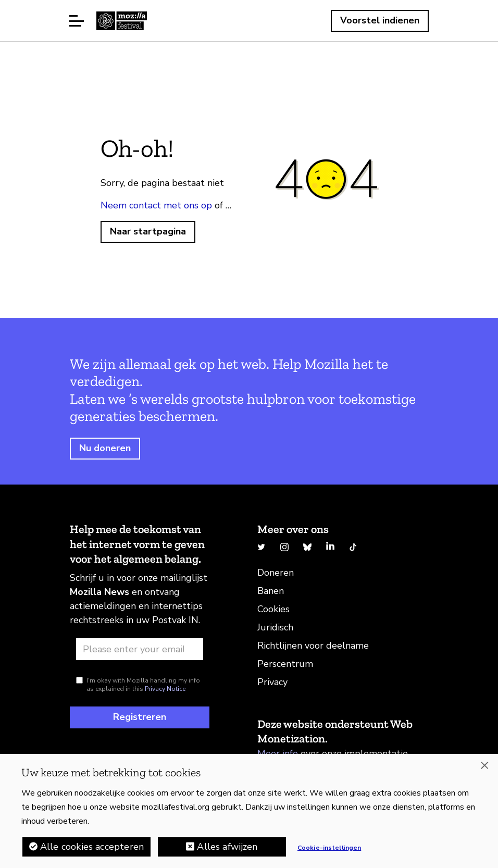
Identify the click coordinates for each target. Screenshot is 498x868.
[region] (249, 811)
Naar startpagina (148, 231)
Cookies (273, 609)
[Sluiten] (484, 765)
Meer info (278, 753)
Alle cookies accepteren (92, 847)
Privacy (272, 682)
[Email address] (140, 649)
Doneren (276, 573)
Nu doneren (105, 448)
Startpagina (122, 21)
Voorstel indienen (380, 20)
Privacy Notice (165, 689)
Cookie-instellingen (329, 848)
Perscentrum (285, 664)
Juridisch (275, 627)
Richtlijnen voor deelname (313, 646)
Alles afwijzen (227, 847)
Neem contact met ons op (156, 205)
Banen (271, 591)
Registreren (140, 717)
